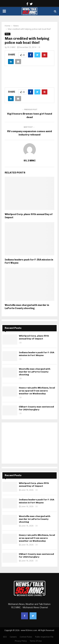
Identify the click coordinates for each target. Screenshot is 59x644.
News (8, 34)
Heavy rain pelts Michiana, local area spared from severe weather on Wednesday (37, 391)
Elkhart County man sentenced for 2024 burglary (36, 408)
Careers (13, 637)
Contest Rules (26, 637)
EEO (5, 637)
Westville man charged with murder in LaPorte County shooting (27, 307)
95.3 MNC (11, 47)
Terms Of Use (36, 641)
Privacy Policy (21, 641)
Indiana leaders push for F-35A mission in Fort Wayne (37, 354)
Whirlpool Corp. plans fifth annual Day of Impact (34, 337)
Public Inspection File (44, 637)
